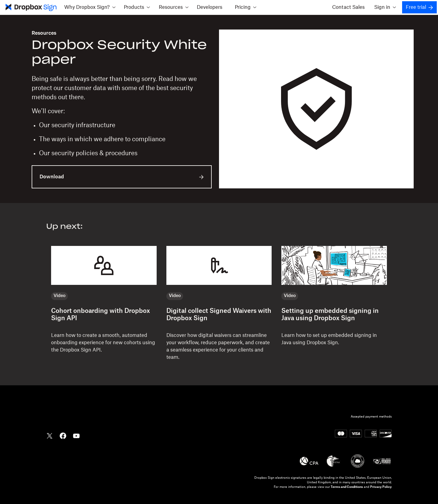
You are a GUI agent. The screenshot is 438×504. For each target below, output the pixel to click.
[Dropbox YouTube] (76, 435)
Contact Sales (348, 7)
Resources (44, 33)
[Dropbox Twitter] (50, 435)
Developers (210, 7)
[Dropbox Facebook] (63, 435)
